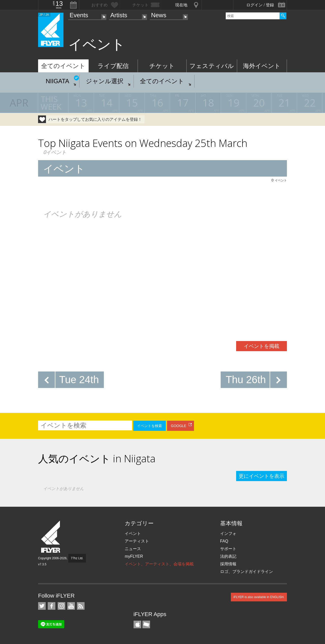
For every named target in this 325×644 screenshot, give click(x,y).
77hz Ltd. (77, 558)
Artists (119, 15)
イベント (133, 533)
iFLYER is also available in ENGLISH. (259, 597)
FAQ (224, 541)
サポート (228, 549)
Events (79, 15)
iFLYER (51, 537)
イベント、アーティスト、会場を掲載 (159, 564)
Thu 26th (246, 380)
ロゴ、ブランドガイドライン (247, 572)
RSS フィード (81, 606)
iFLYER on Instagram (61, 606)
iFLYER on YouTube (71, 606)
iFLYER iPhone (137, 624)
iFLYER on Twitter (42, 606)
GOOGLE (179, 426)
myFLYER (134, 556)
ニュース (133, 549)
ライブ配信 (113, 66)
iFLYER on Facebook (52, 606)
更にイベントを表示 (262, 476)
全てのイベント (63, 66)
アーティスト (137, 541)
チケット (162, 66)
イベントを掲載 (262, 346)
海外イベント (262, 66)
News (159, 15)
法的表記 (228, 556)
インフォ (228, 533)
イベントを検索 (150, 426)
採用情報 (228, 564)
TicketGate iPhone (146, 624)
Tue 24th (79, 380)
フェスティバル (212, 66)
